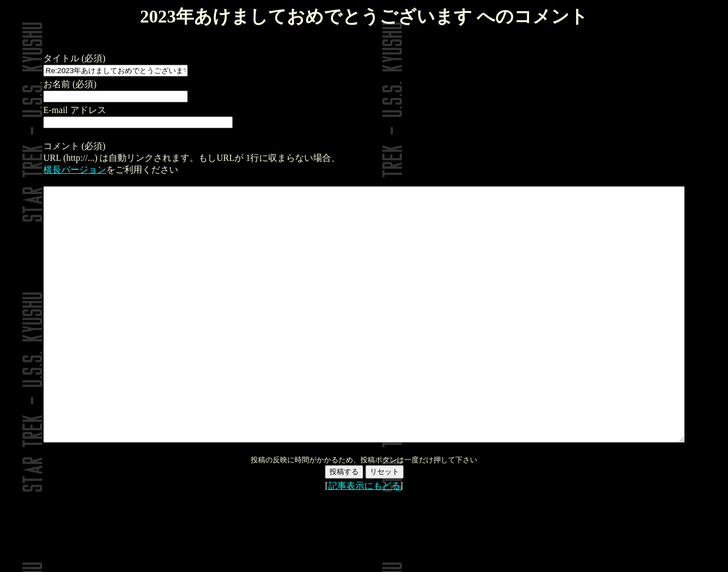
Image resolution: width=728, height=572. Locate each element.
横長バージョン (38, 170)
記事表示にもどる (364, 536)
